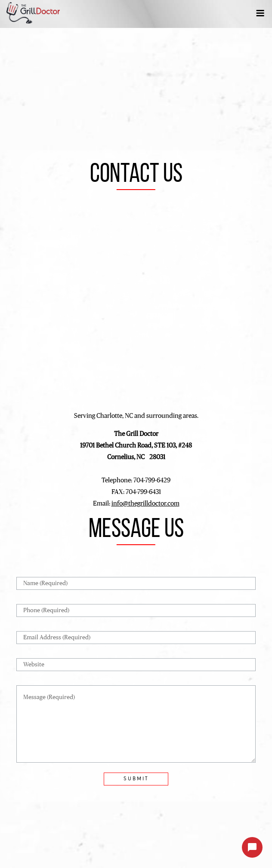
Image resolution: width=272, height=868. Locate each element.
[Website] (136, 665)
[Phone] (136, 610)
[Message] (136, 724)
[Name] (136, 583)
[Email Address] (136, 638)
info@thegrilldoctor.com (145, 504)
